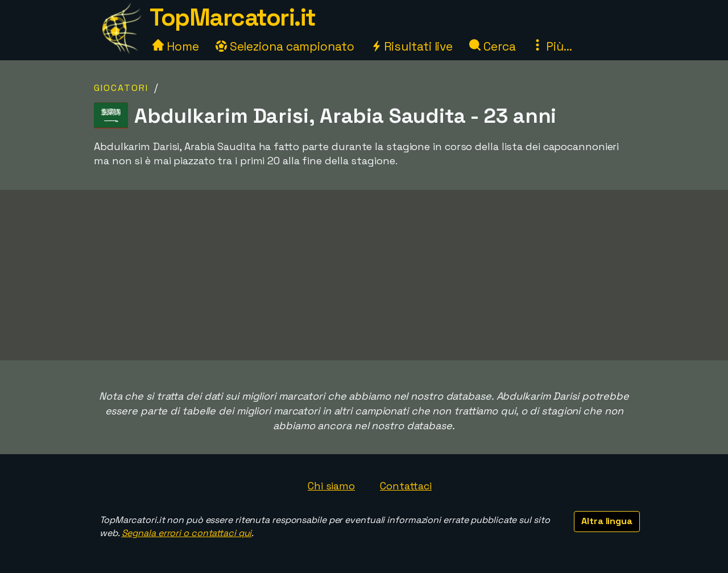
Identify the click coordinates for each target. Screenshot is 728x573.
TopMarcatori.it (233, 17)
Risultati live (412, 46)
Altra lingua (607, 521)
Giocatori (121, 88)
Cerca (492, 46)
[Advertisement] (364, 275)
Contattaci (406, 486)
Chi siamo (331, 486)
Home (176, 46)
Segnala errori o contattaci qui (187, 533)
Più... (552, 46)
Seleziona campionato (285, 46)
